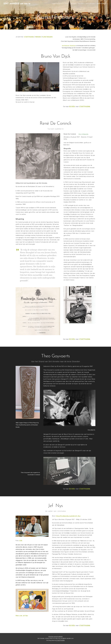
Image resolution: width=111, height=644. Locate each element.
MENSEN (38, 37)
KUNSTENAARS (47, 37)
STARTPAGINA (29, 37)
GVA (21, 541)
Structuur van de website (55, 637)
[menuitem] (58, 4)
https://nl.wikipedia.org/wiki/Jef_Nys (68, 516)
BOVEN (72, 106)
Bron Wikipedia (83, 134)
